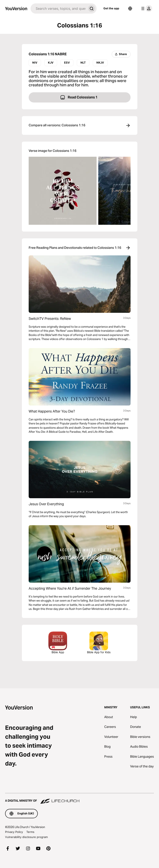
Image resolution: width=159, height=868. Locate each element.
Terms (30, 832)
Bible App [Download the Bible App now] (58, 643)
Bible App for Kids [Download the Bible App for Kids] (99, 643)
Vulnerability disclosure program (26, 837)
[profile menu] (146, 9)
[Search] (58, 9)
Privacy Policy (14, 832)
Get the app (111, 8)
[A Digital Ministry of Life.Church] (79, 799)
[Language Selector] (130, 9)
